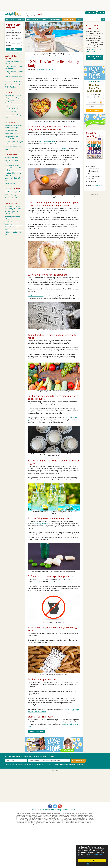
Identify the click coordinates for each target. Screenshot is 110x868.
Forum (44, 20)
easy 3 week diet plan (60, 148)
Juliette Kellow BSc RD (45, 69)
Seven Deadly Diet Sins (12, 109)
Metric (99, 81)
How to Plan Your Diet (12, 134)
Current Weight (95, 94)
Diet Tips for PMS (10, 112)
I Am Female (95, 103)
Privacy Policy (56, 810)
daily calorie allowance (47, 141)
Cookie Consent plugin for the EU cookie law (92, 864)
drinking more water (43, 524)
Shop (80, 20)
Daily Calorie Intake (11, 131)
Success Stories (55, 20)
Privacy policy (88, 764)
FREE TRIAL (91, 13)
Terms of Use (45, 810)
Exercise (21, 20)
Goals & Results (33, 20)
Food (13, 20)
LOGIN (101, 13)
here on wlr (99, 185)
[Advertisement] (55, 5)
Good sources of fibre (36, 296)
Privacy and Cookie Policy (90, 855)
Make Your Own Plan (11, 198)
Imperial (91, 81)
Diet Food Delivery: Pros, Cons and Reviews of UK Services (13, 168)
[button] (10, 38)
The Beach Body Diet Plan (13, 82)
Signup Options (69, 20)
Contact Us (74, 810)
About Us (35, 810)
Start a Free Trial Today (40, 717)
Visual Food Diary (10, 195)
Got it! (92, 860)
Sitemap (66, 810)
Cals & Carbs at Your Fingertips (95, 135)
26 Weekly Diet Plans (11, 158)
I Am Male (95, 106)
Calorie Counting (10, 183)
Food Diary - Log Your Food (14, 192)
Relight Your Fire (10, 106)
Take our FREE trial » (37, 731)
